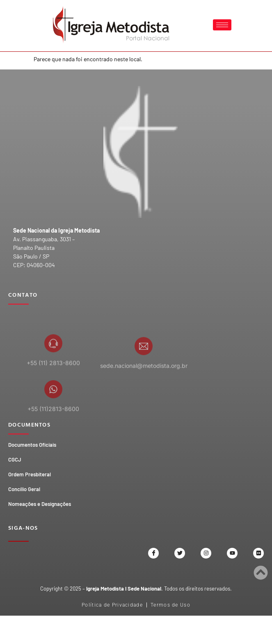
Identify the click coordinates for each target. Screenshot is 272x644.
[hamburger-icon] (222, 25)
